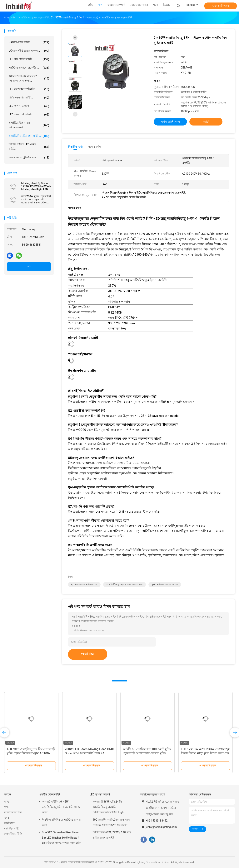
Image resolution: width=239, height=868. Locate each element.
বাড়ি (7, 802)
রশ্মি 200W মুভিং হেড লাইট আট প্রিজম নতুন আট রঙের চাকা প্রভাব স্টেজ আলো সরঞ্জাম (36, 199)
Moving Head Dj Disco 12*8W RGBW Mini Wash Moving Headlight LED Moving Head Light (36, 186)
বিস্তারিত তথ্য (75, 147)
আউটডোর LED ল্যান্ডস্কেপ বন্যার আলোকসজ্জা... (29, 78)
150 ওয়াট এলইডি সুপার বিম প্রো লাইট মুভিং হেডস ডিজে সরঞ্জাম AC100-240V (31, 753)
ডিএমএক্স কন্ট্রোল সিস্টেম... (29, 158)
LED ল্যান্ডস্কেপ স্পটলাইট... (29, 89)
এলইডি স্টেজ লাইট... (29, 42)
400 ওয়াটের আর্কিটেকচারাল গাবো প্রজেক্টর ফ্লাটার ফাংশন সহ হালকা (112, 822)
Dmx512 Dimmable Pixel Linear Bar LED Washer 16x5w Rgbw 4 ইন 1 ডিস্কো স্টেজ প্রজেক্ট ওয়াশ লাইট (62, 838)
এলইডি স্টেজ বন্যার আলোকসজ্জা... (29, 125)
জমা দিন (88, 654)
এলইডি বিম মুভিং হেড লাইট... (29, 136)
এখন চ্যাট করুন (221, 6)
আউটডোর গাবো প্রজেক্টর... (29, 68)
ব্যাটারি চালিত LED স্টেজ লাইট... (29, 147)
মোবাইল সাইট (12, 828)
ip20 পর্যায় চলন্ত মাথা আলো (165, 585)
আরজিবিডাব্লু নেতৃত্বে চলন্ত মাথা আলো (124, 585)
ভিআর (167, 5)
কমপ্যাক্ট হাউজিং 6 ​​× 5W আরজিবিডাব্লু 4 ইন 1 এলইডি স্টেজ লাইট (61, 807)
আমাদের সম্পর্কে (13, 812)
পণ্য (6, 807)
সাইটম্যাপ (9, 823)
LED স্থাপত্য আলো (29, 106)
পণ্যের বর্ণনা (95, 147)
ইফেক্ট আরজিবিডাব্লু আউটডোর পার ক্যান (61, 822)
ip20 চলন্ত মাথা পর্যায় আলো (84, 585)
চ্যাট (29, 266)
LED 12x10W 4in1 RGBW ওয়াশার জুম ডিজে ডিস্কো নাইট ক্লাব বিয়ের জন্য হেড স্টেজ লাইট (205, 753)
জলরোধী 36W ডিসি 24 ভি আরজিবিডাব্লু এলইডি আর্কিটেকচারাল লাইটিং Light (109, 807)
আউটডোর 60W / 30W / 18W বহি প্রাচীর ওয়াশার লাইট (112, 835)
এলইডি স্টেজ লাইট (49, 794)
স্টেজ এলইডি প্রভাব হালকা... (29, 51)
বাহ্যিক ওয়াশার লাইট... (29, 98)
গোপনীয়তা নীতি (13, 834)
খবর (7, 818)
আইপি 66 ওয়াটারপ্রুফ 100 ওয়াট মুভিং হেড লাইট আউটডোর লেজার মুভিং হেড (147, 753)
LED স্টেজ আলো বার (29, 115)
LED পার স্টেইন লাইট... (29, 59)
